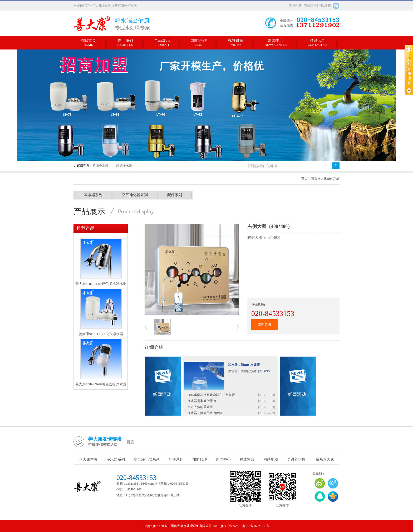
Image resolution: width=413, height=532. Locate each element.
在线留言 (310, 6)
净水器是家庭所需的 (202, 402)
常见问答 (296, 6)
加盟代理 (200, 459)
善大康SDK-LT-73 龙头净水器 (101, 334)
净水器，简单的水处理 (244, 365)
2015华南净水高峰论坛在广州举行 (211, 396)
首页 (304, 178)
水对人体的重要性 (200, 408)
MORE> (265, 371)
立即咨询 (264, 325)
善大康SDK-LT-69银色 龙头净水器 (101, 284)
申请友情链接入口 (103, 445)
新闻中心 (223, 459)
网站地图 (325, 6)
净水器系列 (93, 195)
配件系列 (175, 195)
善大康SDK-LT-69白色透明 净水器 (101, 384)
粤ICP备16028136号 (256, 526)
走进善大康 (296, 459)
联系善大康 (325, 459)
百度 (130, 442)
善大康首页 (88, 459)
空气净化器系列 (135, 195)
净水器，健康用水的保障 (205, 414)
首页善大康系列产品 (325, 178)
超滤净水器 (100, 166)
